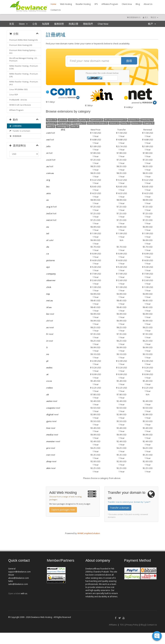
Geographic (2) (65, 123)
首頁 (12, 24)
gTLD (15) (62, 120)
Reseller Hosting (83, 4)
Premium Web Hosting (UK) (21, 45)
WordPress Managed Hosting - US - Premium (24, 60)
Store (23, 24)
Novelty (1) (125, 123)
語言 (154, 17)
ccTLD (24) (73, 120)
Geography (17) (79, 123)
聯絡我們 (88, 24)
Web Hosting (66, 4)
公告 (35, 24)
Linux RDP (14, 95)
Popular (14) (51, 120)
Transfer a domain (120, 508)
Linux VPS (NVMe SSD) (18, 89)
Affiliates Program (110, 4)
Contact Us (56, 10)
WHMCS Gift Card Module (20, 105)
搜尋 (129, 61)
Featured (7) (52, 123)
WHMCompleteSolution (89, 533)
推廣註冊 (73, 24)
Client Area (127, 4)
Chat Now (103, 24)
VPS (96, 4)
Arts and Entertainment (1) (115, 120)
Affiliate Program (16, 110)
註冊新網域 (15, 126)
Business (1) (134, 120)
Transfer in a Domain (20, 131)
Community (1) (147, 120)
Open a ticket (14, 593)
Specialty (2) (84, 120)
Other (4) (75, 126)
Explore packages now (63, 510)
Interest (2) (114, 123)
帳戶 (152, 24)
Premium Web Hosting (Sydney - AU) (23, 52)
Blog (138, 4)
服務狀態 (59, 24)
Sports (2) (51, 126)
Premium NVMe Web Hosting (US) (23, 40)
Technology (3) (63, 126)
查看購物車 (15, 136)
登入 (146, 17)
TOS (122, 625)
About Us (148, 4)
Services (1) (136, 123)
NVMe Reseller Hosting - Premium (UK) (24, 75)
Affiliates (113, 625)
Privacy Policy (132, 625)
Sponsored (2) (97, 120)
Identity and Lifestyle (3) (97, 123)
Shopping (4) (148, 123)
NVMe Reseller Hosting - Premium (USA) (24, 67)
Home (53, 4)
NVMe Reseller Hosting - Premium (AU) (24, 83)
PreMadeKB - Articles (18, 100)
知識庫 (46, 24)
